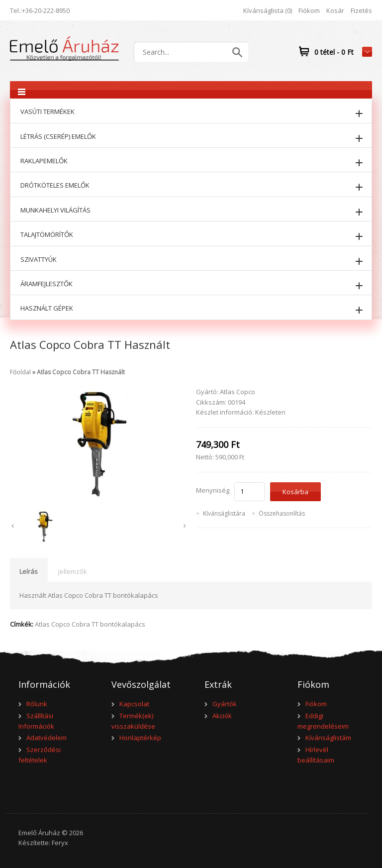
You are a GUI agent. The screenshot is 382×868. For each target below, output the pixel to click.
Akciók (222, 716)
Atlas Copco (238, 392)
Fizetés (361, 10)
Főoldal (20, 372)
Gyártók (225, 704)
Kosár (335, 10)
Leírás (29, 571)
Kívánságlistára (224, 513)
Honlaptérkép (140, 738)
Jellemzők (73, 571)
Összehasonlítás (282, 513)
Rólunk (37, 704)
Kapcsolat (134, 704)
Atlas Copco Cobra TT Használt (81, 372)
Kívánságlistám (328, 738)
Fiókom (309, 10)
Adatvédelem (47, 738)
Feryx (60, 843)
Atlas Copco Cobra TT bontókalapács (90, 624)
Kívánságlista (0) (268, 10)
